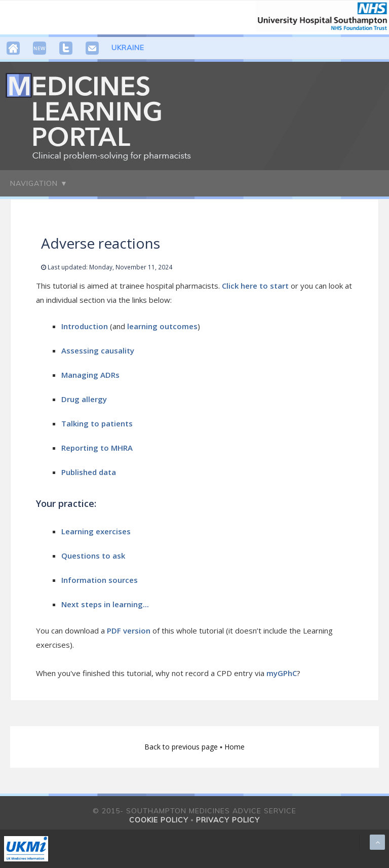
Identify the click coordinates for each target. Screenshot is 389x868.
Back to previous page (182, 747)
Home (235, 747)
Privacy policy (228, 820)
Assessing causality (98, 350)
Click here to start (256, 286)
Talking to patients (97, 423)
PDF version (129, 630)
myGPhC (282, 673)
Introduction (85, 326)
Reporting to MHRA (97, 448)
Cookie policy (159, 820)
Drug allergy (84, 399)
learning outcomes (162, 326)
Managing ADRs (90, 375)
